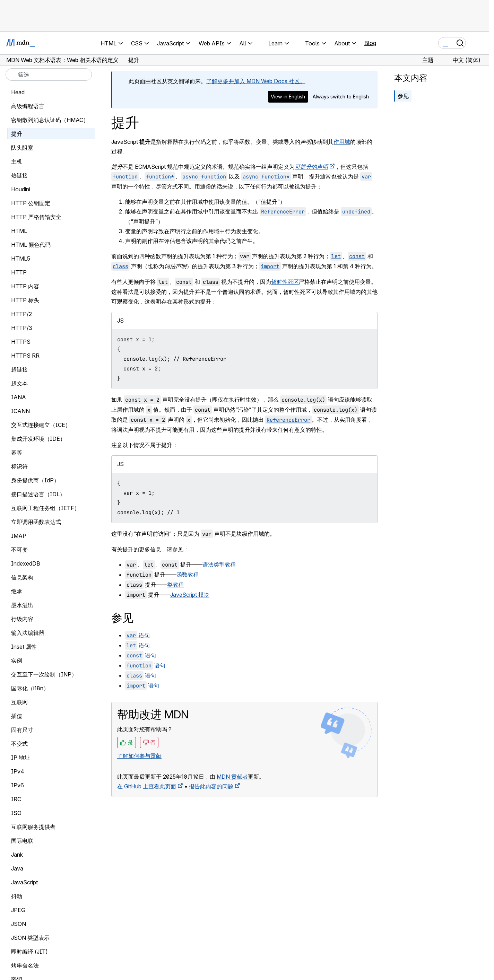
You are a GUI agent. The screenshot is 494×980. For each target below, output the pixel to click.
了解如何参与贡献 (139, 756)
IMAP (19, 536)
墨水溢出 (22, 605)
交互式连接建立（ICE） (41, 425)
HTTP (19, 272)
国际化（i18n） (30, 688)
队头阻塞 (22, 148)
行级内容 (22, 619)
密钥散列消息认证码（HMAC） (50, 120)
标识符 (19, 466)
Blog (370, 43)
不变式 (19, 744)
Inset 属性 (24, 647)
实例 (17, 660)
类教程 (175, 585)
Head (18, 92)
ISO (16, 813)
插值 (17, 716)
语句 (137, 635)
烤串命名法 (25, 965)
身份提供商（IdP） (35, 480)
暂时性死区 (285, 282)
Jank (17, 855)
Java (17, 868)
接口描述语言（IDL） (38, 494)
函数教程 (188, 575)
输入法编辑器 (28, 633)
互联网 (19, 702)
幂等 (17, 453)
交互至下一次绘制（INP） (44, 674)
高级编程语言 (28, 106)
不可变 (19, 550)
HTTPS (21, 342)
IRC (16, 799)
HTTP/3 (22, 328)
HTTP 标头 (25, 300)
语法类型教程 (219, 565)
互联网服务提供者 (33, 827)
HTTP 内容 (25, 286)
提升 (17, 134)
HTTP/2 (21, 314)
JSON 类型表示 (30, 938)
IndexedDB (26, 563)
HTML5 (21, 259)
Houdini (21, 189)
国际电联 (22, 841)
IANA (19, 397)
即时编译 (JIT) (29, 952)
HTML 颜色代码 (31, 245)
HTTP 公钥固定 (31, 203)
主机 (17, 161)
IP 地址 (20, 758)
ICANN (20, 411)
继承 (17, 591)
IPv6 (18, 785)
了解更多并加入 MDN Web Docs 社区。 (256, 81)
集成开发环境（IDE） (38, 439)
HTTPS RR (25, 356)
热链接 (19, 175)
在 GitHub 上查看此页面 (147, 786)
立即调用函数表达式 (36, 522)
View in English (288, 97)
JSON (19, 924)
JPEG (18, 910)
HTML (19, 231)
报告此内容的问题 (211, 786)
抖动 (17, 896)
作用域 (342, 142)
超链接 (19, 369)
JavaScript (24, 882)
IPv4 (18, 771)
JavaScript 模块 (190, 595)
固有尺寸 (22, 730)
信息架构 (22, 577)
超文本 (19, 383)
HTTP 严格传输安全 (36, 217)
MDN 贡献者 (232, 777)
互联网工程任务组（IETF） (45, 508)
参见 (403, 96)
